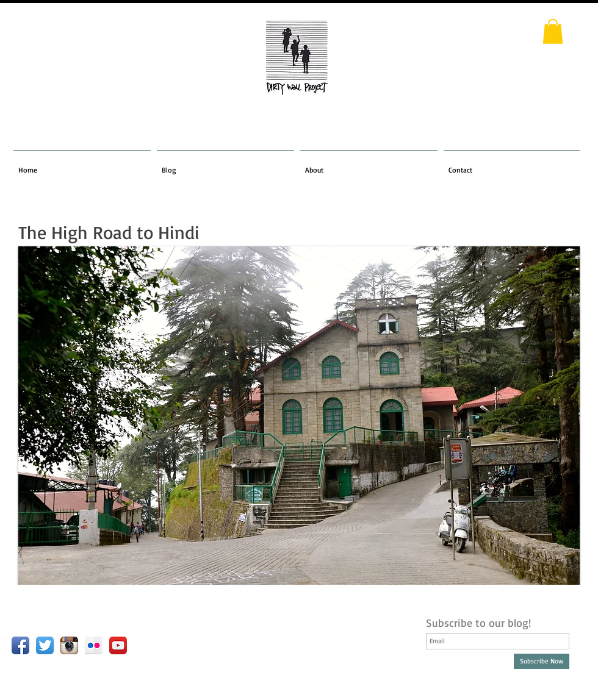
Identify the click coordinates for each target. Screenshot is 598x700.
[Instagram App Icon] (69, 645)
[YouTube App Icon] (118, 645)
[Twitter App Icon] (45, 645)
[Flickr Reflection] (94, 645)
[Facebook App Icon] (20, 645)
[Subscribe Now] (542, 661)
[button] (553, 31)
